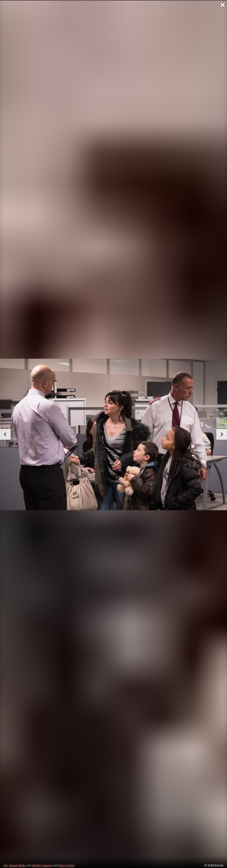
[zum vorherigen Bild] (5, 434)
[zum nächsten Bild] (222, 434)
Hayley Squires (42, 865)
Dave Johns (67, 865)
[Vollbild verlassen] (223, 5)
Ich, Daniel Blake (15, 865)
